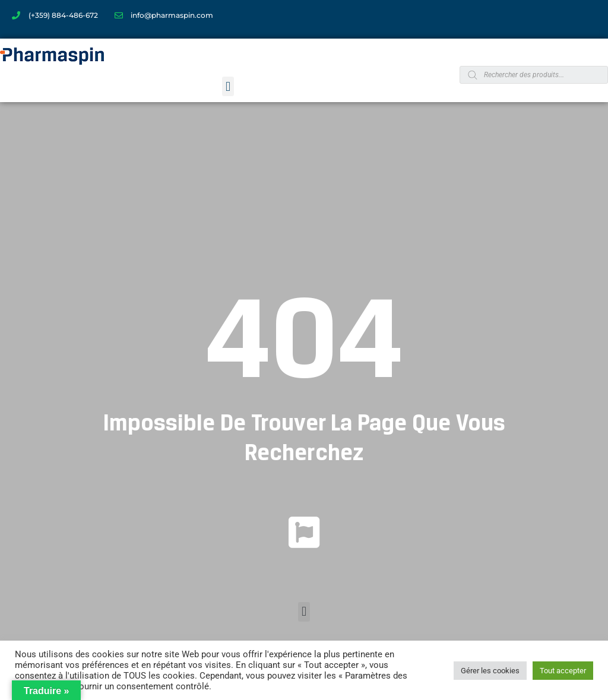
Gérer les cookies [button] (490, 671)
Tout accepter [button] (563, 671)
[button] (228, 86)
